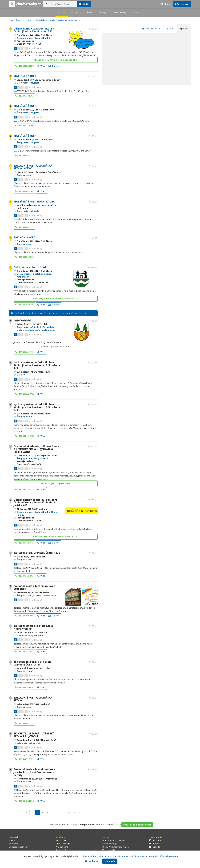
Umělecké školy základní (30, 635)
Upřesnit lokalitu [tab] (151, 29)
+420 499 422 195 (24, 352)
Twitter (154, 844)
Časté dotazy (119, 12)
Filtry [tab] (170, 29)
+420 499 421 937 (24, 652)
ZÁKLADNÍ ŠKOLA (24, 237)
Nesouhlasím (92, 861)
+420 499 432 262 (24, 191)
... (63, 812)
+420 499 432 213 (24, 96)
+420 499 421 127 (24, 723)
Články (103, 12)
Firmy (62, 12)
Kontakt (12, 841)
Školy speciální (25, 417)
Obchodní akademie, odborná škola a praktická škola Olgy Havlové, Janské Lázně (36, 449)
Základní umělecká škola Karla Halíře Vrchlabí (33, 627)
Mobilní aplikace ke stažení (114, 841)
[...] (63, 4)
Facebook (156, 841)
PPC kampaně (62, 847)
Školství (21, 375)
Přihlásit (166, 4)
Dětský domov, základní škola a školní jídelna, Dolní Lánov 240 (34, 30)
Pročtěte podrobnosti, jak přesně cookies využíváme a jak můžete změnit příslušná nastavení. (134, 856)
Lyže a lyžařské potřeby (29, 743)
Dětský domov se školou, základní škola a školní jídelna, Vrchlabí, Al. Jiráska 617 (35, 503)
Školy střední (41, 458)
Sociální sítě (61, 850)
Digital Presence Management (116, 847)
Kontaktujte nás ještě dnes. (56, 346)
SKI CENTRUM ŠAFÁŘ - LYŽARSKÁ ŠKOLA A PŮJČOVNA (34, 735)
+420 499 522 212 (24, 257)
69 (69, 812)
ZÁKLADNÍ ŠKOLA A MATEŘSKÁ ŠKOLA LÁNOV (33, 167)
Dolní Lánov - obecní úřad (30, 267)
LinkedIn (155, 847)
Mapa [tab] (184, 29)
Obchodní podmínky (18, 847)
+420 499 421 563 (24, 576)
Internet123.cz (62, 841)
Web (41, 66)
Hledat (84, 4)
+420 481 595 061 (24, 616)
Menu (90, 12)
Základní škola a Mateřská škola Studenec (34, 587)
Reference (13, 844)
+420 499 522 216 (24, 305)
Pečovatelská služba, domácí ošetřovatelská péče (36, 329)
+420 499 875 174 (24, 489)
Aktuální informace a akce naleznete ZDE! (56, 537)
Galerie (54, 66)
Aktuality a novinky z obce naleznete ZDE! (56, 299)
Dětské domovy (25, 38)
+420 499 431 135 (24, 227)
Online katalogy (63, 844)
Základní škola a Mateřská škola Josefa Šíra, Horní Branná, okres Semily (34, 772)
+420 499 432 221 (24, 155)
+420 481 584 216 (24, 801)
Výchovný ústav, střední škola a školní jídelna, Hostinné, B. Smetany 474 (37, 365)
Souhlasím (110, 861)
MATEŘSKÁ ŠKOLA (25, 76)
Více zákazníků (109, 850)
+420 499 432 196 (24, 126)
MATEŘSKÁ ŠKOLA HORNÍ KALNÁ (34, 202)
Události (137, 12)
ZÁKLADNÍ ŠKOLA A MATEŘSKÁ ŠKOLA (33, 699)
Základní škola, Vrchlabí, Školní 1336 (37, 553)
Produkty (76, 12)
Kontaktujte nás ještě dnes (56, 483)
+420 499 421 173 (24, 543)
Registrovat (182, 4)
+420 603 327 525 (24, 759)
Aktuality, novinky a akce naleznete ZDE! (56, 60)
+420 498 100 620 (24, 687)
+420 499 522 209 (24, 66)
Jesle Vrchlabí (22, 320)
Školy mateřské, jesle (28, 83)
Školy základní (42, 38)
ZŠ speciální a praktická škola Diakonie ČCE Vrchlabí (33, 663)
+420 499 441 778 (24, 394)
